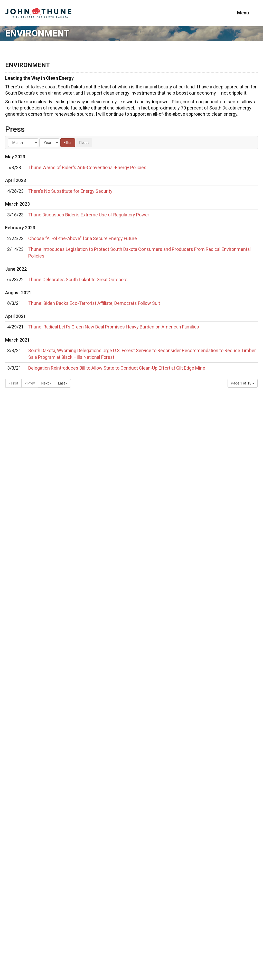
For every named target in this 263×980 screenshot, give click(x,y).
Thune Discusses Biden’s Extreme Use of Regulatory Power (89, 215)
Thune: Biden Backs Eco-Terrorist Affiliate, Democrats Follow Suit (94, 303)
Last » (63, 383)
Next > (46, 383)
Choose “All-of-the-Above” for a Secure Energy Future (83, 238)
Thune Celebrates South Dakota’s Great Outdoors (78, 280)
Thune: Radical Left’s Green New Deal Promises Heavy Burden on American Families (114, 327)
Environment (37, 33)
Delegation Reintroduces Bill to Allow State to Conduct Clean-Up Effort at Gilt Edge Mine (117, 368)
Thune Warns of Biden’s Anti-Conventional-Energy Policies (87, 167)
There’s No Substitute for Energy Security (70, 191)
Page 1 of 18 (243, 383)
